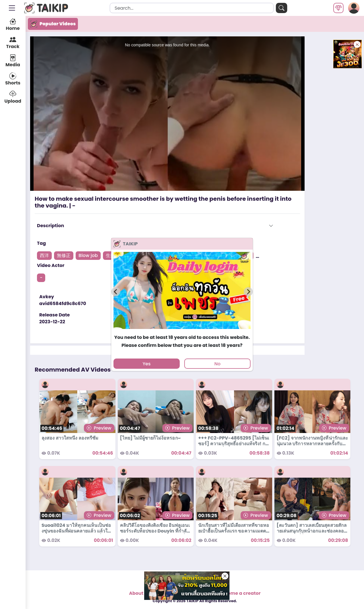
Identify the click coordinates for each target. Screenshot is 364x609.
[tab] (182, 332)
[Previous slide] (116, 292)
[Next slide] (248, 292)
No (218, 364)
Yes (146, 364)
